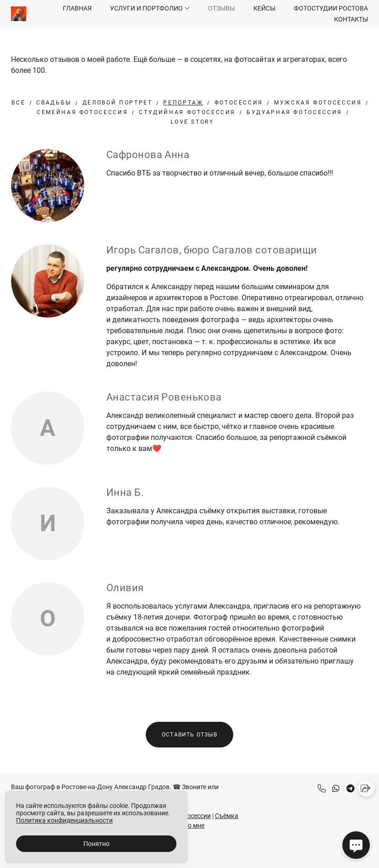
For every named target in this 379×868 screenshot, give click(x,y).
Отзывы (222, 8)
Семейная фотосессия (82, 112)
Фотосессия (239, 103)
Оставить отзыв (189, 735)
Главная (77, 8)
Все (18, 103)
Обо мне (192, 825)
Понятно (96, 844)
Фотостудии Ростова (331, 8)
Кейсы (264, 8)
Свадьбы (54, 103)
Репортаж (183, 103)
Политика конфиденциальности (64, 820)
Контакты (351, 19)
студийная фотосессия (187, 112)
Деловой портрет (118, 103)
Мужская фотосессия (318, 103)
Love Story (192, 122)
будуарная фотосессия (294, 112)
